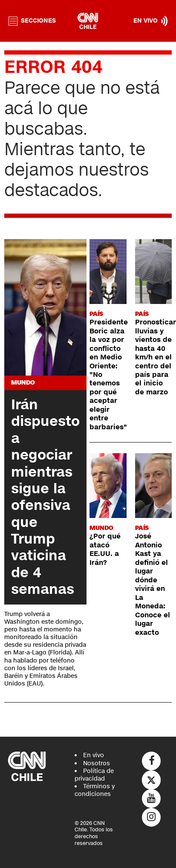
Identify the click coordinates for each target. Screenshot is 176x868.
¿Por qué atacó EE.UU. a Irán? (105, 549)
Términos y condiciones (95, 790)
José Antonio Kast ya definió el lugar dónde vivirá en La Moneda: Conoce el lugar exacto (153, 584)
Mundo (23, 383)
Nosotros (97, 763)
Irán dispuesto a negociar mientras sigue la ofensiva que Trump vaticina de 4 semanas (45, 497)
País (96, 314)
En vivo (94, 755)
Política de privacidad (94, 775)
